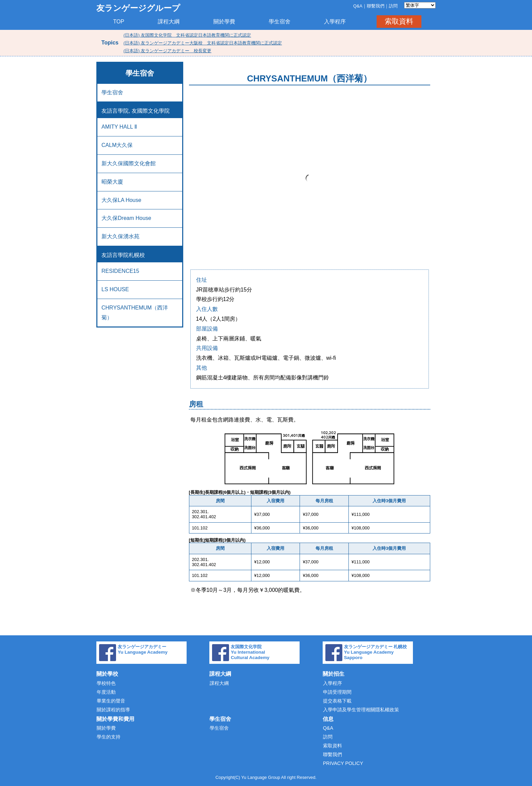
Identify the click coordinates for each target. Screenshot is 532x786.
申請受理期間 (337, 692)
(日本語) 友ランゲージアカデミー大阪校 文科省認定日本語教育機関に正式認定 (203, 43)
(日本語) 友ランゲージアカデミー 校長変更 (167, 51)
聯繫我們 (376, 6)
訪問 (393, 6)
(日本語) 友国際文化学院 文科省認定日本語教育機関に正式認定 (187, 35)
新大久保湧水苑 (120, 236)
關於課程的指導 (113, 710)
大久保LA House (121, 200)
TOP (119, 22)
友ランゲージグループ (138, 8)
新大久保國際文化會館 (129, 163)
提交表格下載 (337, 701)
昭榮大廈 (112, 182)
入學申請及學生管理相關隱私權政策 (361, 710)
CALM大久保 (117, 145)
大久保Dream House (126, 218)
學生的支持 (109, 737)
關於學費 (224, 22)
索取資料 (399, 21)
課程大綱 (169, 22)
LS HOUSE (115, 289)
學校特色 (106, 683)
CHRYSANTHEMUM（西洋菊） (135, 313)
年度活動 (106, 692)
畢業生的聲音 (111, 701)
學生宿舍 (280, 22)
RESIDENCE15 (120, 271)
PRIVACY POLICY (343, 763)
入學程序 (335, 22)
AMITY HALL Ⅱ (119, 127)
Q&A (358, 6)
